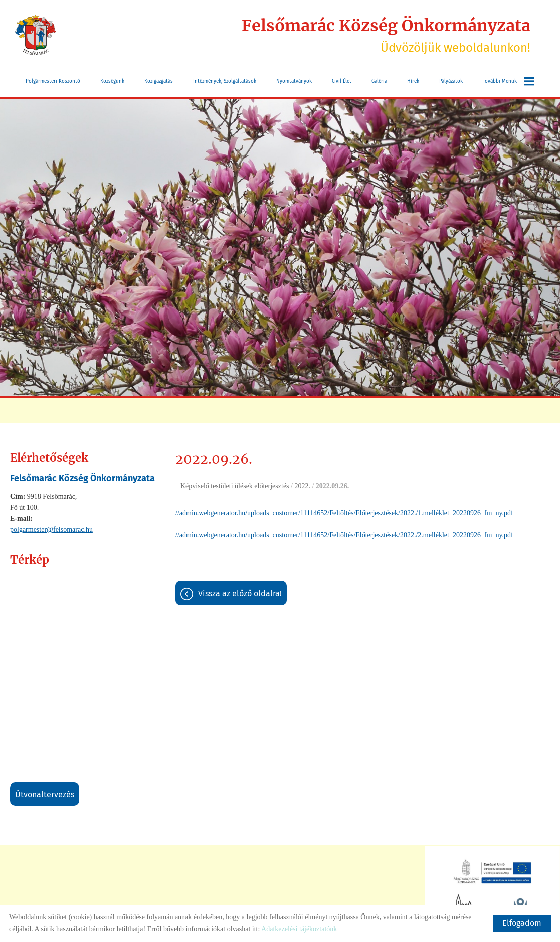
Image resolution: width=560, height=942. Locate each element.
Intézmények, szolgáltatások (225, 81)
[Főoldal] (35, 35)
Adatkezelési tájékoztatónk (299, 929)
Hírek (413, 81)
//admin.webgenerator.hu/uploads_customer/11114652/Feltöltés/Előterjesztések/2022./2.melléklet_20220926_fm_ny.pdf (344, 535)
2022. (302, 486)
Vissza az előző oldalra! (240, 594)
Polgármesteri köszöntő (53, 81)
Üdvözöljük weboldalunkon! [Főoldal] (386, 35)
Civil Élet (342, 81)
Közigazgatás (159, 81)
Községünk (112, 81)
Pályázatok (451, 81)
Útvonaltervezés (45, 794)
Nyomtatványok (294, 81)
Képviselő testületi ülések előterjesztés (235, 486)
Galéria (379, 81)
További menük (509, 81)
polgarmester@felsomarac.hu (51, 529)
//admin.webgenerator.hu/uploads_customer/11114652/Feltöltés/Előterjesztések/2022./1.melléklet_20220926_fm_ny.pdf (344, 513)
